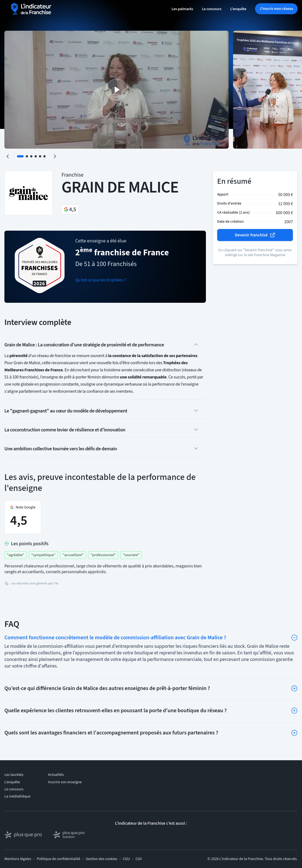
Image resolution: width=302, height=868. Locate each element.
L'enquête (238, 9)
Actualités (56, 775)
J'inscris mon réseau (276, 9)
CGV (139, 859)
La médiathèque (17, 796)
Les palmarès (182, 9)
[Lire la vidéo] (117, 90)
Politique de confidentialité (58, 859)
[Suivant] (55, 156)
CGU (126, 859)
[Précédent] (8, 156)
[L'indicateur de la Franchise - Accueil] (32, 9)
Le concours (212, 9)
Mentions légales (18, 859)
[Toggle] (294, 638)
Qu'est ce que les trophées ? (100, 280)
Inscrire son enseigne (65, 782)
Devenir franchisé (255, 235)
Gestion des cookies (101, 859)
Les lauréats (14, 775)
